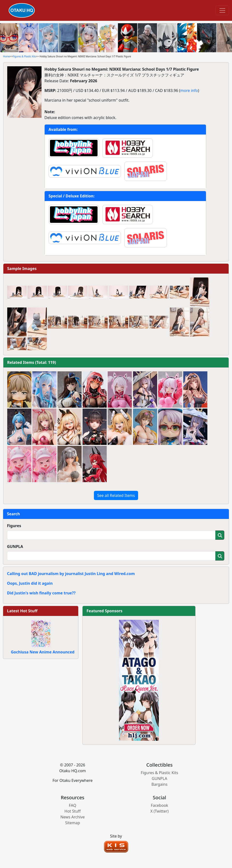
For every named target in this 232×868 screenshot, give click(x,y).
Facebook (160, 805)
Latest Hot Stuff (22, 611)
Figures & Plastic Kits (25, 56)
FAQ (72, 805)
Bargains (159, 784)
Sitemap (73, 823)
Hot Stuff (73, 811)
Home (7, 56)
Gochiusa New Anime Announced (43, 652)
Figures (14, 526)
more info (189, 90)
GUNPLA (15, 546)
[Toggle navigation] (222, 10)
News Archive (73, 817)
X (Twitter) (160, 811)
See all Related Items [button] (116, 495)
